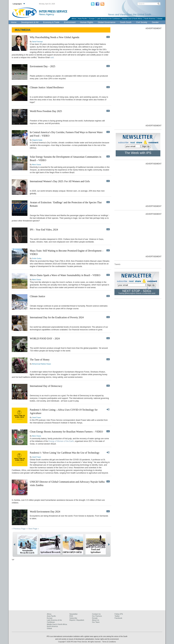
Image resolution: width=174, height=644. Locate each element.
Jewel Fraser (36, 418)
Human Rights (87, 22)
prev (14, 544)
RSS (71, 616)
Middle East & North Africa (132, 19)
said (52, 57)
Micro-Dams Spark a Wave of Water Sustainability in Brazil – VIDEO (65, 275)
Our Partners (97, 616)
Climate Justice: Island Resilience (47, 87)
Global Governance (107, 22)
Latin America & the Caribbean (108, 19)
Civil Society (142, 22)
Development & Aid (30, 22)
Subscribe (73, 618)
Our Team (96, 622)
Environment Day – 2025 (42, 66)
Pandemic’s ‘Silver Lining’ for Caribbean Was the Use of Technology (65, 453)
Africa (74, 19)
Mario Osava (36, 165)
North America (150, 19)
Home (14, 22)
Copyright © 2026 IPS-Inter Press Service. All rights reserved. (80, 642)
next (109, 544)
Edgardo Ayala (37, 140)
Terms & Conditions (109, 642)
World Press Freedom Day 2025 (46, 111)
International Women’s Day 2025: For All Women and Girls (60, 181)
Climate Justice (37, 296)
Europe (92, 19)
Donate (95, 618)
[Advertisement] (138, 77)
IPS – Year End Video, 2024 (44, 230)
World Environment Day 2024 (45, 512)
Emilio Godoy (37, 258)
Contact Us (96, 614)
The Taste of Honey (40, 360)
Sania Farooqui (37, 42)
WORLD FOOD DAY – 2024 (45, 338)
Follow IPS (119, 614)
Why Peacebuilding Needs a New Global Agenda (54, 37)
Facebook (118, 618)
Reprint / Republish (77, 620)
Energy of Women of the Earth (61, 441)
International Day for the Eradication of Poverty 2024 (57, 317)
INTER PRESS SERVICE (53, 11)
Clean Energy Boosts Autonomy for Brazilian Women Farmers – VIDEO (66, 432)
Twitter (117, 616)
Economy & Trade (51, 22)
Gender (155, 22)
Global (160, 19)
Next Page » (34, 529)
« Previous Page (19, 529)
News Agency (47, 14)
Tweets (117, 264)
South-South (126, 22)
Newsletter (74, 614)
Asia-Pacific (83, 19)
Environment (70, 22)
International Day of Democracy (46, 386)
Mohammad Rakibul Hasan (41, 364)
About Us (96, 620)
